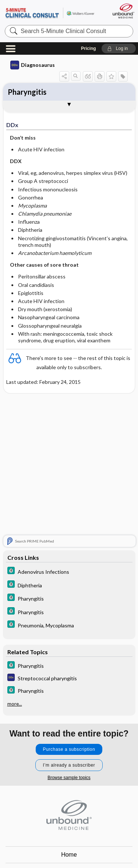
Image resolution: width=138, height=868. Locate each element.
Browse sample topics (69, 778)
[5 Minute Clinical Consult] (69, 571)
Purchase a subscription (69, 749)
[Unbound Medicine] (123, 11)
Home (69, 855)
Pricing (89, 48)
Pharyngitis (27, 92)
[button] (119, 48)
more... (15, 704)
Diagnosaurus (33, 65)
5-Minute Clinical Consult (50, 13)
